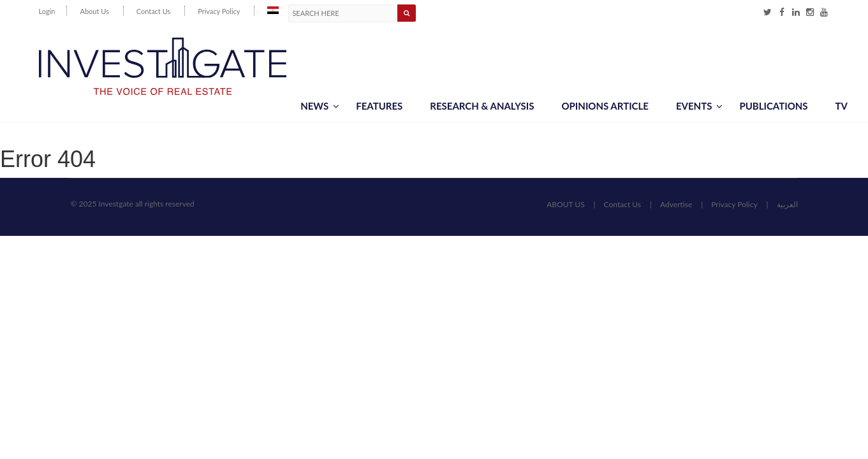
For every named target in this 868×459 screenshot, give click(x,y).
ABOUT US (565, 204)
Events (699, 106)
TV (842, 106)
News (320, 106)
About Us (94, 11)
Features (379, 106)
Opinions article (605, 106)
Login (47, 11)
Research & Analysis (482, 106)
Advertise (676, 204)
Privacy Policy (219, 11)
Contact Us (154, 11)
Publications (773, 106)
